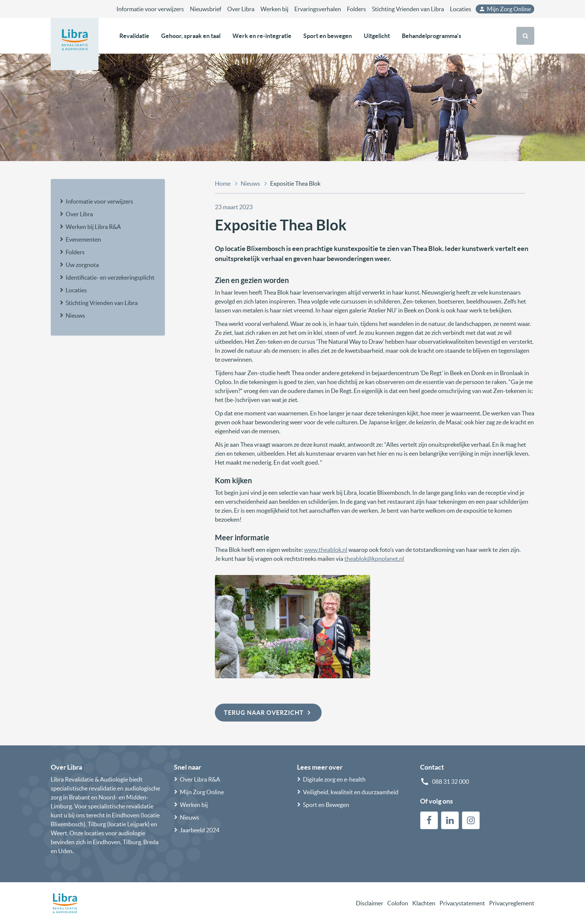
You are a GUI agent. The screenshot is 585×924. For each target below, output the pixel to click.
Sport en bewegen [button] (328, 36)
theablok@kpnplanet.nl (374, 559)
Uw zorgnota (82, 265)
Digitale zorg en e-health (334, 779)
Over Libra (241, 9)
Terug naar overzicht (268, 713)
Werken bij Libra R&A (93, 227)
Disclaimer (370, 903)
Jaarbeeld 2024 (200, 830)
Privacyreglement (512, 903)
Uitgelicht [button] (377, 36)
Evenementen (83, 239)
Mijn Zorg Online (505, 9)
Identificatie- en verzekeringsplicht (110, 277)
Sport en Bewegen (326, 805)
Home (223, 183)
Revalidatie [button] (134, 36)
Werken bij (274, 9)
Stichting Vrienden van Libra (408, 9)
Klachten (424, 903)
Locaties (461, 9)
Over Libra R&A (200, 779)
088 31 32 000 (451, 782)
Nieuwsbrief (206, 9)
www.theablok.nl (326, 550)
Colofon (398, 903)
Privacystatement (462, 903)
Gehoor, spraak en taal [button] (191, 36)
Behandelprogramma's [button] (431, 36)
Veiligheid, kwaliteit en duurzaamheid (351, 792)
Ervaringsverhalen (318, 9)
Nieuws (75, 315)
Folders (356, 9)
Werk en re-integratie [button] (262, 36)
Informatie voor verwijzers (150, 9)
